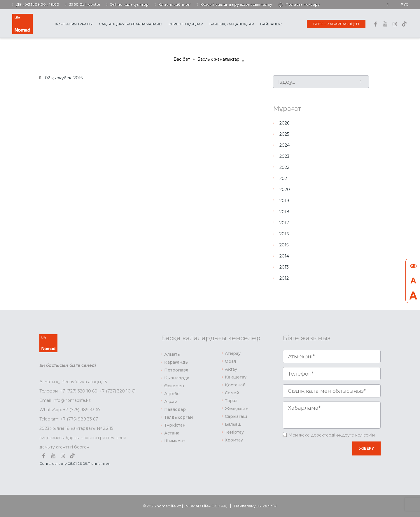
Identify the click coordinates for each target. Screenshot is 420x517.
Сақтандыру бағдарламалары (131, 24)
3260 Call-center (85, 5)
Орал (230, 361)
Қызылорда (177, 378)
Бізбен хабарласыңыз (336, 24)
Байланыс (271, 24)
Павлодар (175, 409)
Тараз (231, 401)
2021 (284, 178)
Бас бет (182, 59)
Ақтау (231, 369)
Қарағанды (176, 362)
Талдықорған (178, 417)
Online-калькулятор (129, 5)
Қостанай (235, 385)
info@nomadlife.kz (72, 400)
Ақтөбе (172, 394)
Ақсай (171, 402)
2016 (284, 234)
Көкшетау (236, 377)
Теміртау (234, 432)
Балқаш (233, 424)
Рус (405, 5)
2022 (284, 167)
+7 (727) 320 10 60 (79, 391)
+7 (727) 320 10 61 (118, 391)
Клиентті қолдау (186, 24)
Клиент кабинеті (175, 5)
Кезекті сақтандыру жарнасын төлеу (236, 5)
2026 (284, 123)
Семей (232, 393)
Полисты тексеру (303, 5)
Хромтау (234, 440)
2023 (284, 156)
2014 (284, 256)
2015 (284, 245)
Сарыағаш (236, 416)
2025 (284, 134)
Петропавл (176, 370)
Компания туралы (74, 24)
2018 (284, 212)
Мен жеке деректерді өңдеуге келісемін (332, 435)
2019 (284, 201)
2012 (284, 278)
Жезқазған (237, 409)
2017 (284, 223)
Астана (172, 433)
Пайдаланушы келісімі (256, 506)
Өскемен (174, 386)
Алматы (172, 354)
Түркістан (175, 425)
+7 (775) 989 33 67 (82, 410)
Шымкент (175, 441)
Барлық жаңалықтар (232, 24)
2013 (284, 267)
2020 (285, 190)
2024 (285, 145)
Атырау (233, 353)
